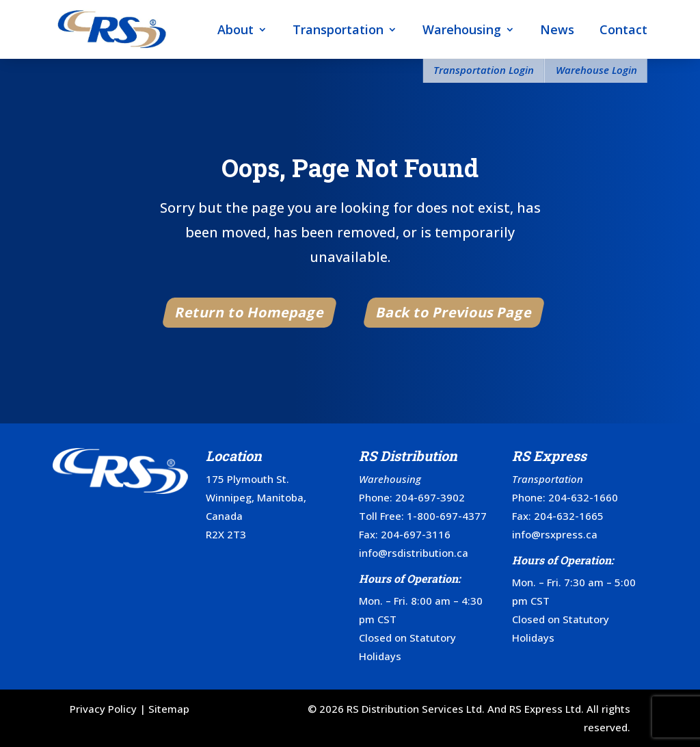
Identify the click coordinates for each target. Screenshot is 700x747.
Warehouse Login (596, 70)
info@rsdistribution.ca (414, 553)
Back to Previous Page (454, 312)
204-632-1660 (583, 497)
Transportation (338, 29)
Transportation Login (484, 70)
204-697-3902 (430, 497)
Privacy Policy (103, 709)
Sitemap (169, 709)
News (557, 29)
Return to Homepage (250, 312)
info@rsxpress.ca (555, 534)
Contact (623, 29)
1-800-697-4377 (447, 516)
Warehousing (462, 29)
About (235, 29)
